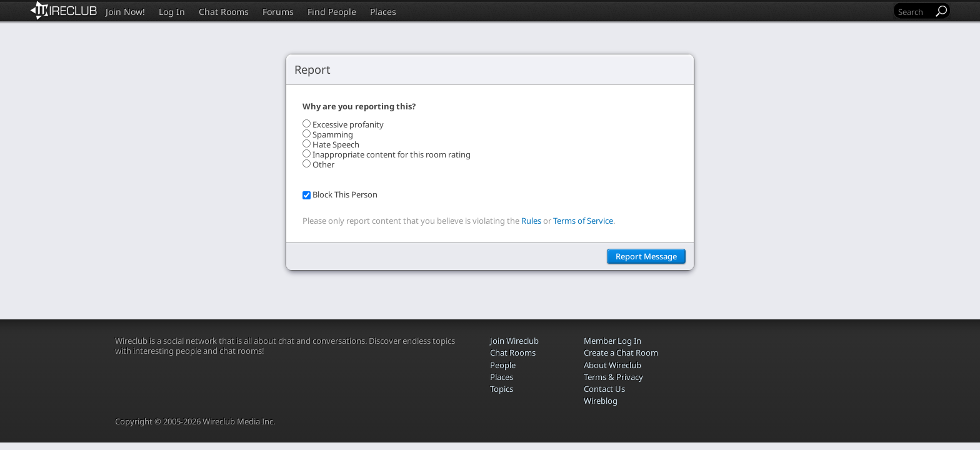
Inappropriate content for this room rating (392, 154)
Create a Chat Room (621, 352)
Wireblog (601, 401)
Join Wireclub (514, 341)
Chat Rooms (224, 12)
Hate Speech (336, 144)
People (503, 365)
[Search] (914, 12)
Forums (278, 12)
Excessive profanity (348, 124)
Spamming (333, 134)
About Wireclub (612, 365)
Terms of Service (583, 221)
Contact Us (604, 389)
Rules (531, 221)
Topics (502, 389)
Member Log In (612, 341)
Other (323, 164)
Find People (332, 12)
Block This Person (345, 194)
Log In (172, 12)
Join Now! (125, 12)
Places (383, 12)
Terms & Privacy (613, 377)
